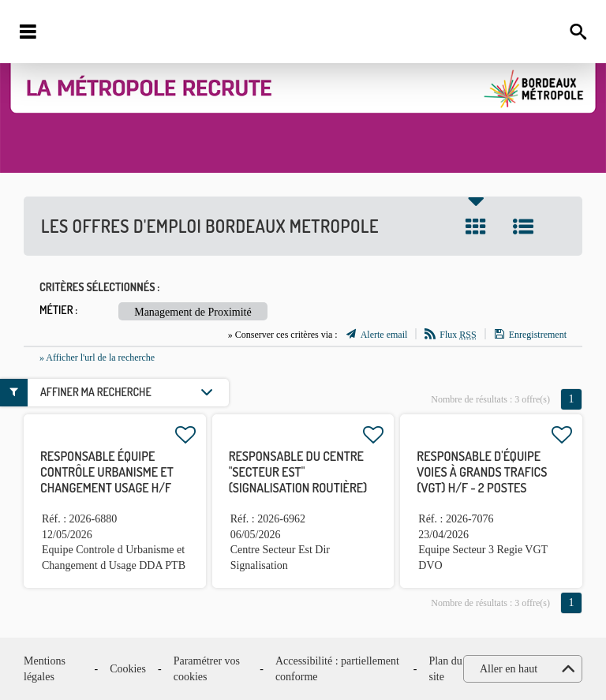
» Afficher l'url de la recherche (97, 357)
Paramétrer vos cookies (207, 669)
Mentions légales (45, 669)
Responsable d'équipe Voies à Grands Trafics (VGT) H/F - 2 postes (482, 472)
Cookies (128, 669)
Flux (458, 335)
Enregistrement (538, 335)
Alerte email (384, 335)
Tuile (476, 226)
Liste (523, 226)
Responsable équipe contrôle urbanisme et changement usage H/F (107, 472)
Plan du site (445, 669)
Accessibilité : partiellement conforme (337, 669)
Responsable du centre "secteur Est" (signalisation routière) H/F (298, 480)
